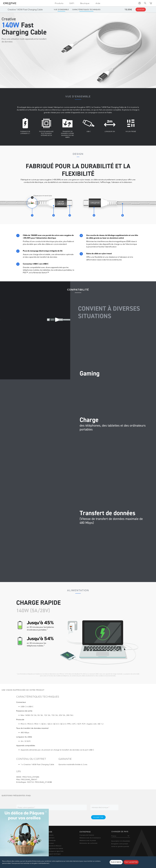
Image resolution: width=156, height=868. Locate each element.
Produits (51, 835)
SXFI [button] (72, 3)
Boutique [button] (85, 3)
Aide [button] (98, 3)
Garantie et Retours (55, 846)
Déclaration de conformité (89, 843)
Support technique (54, 854)
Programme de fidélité (56, 849)
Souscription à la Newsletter (121, 841)
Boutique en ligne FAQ (56, 851)
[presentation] (71, 817)
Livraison (51, 843)
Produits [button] (59, 3)
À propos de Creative (87, 835)
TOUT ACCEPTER (131, 862)
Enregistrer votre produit (120, 844)
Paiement (51, 838)
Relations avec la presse (88, 841)
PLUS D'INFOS (116, 862)
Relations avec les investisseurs (90, 838)
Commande (52, 841)
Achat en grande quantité (120, 846)
